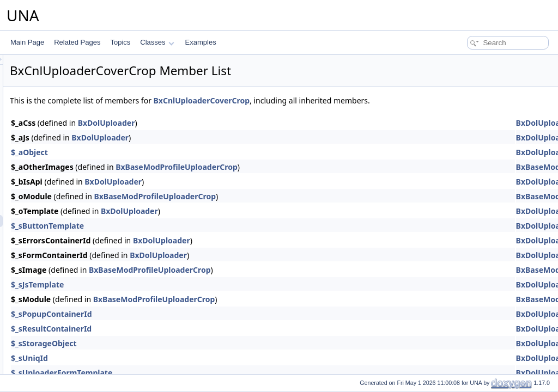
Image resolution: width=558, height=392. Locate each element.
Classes (157, 42)
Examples (201, 42)
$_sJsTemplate (174, 284)
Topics (120, 42)
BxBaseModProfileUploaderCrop (313, 167)
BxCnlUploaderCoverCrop (338, 100)
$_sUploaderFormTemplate (198, 373)
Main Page (27, 42)
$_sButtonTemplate (184, 226)
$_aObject (166, 152)
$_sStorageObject (180, 343)
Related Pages (77, 42)
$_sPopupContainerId (188, 314)
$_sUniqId (166, 358)
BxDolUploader (243, 123)
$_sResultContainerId (187, 329)
